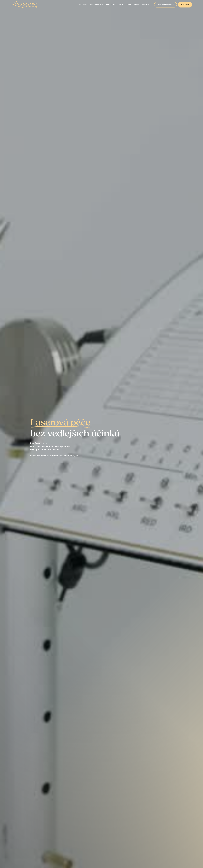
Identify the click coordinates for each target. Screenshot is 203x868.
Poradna (185, 5)
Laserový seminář (165, 5)
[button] (110, 5)
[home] (27, 5)
